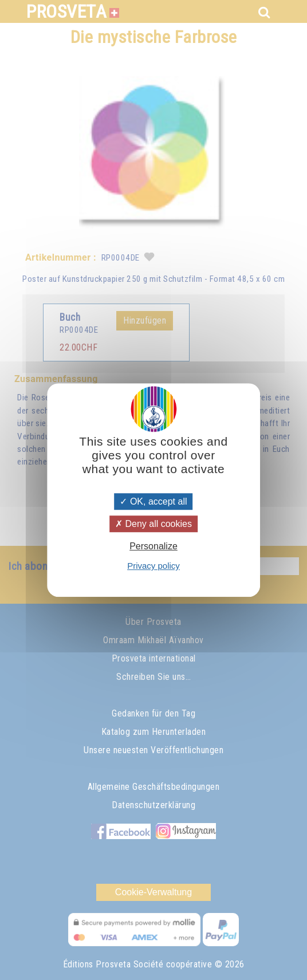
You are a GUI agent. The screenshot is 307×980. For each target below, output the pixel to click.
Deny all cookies (153, 524)
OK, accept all (153, 501)
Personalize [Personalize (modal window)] (153, 546)
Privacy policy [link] (153, 566)
